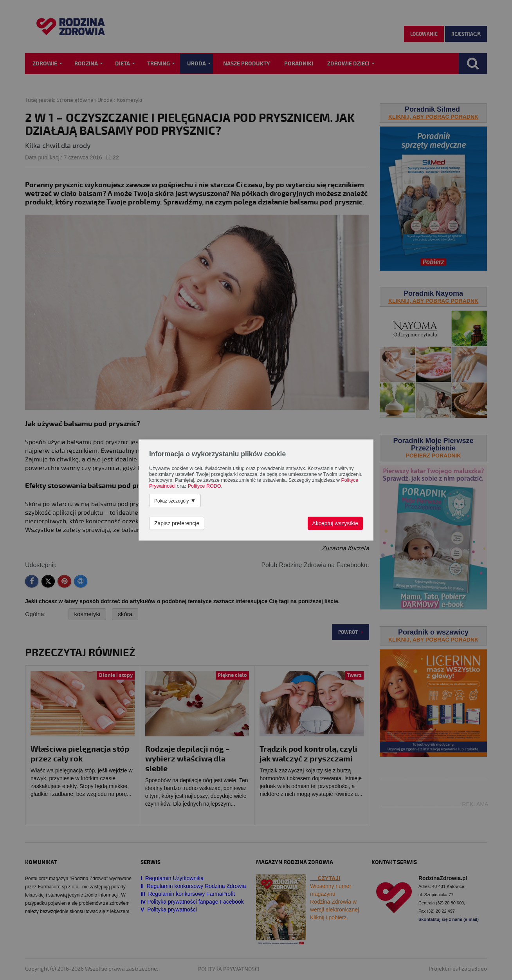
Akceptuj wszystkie (335, 523)
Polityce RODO (205, 486)
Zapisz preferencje (177, 523)
